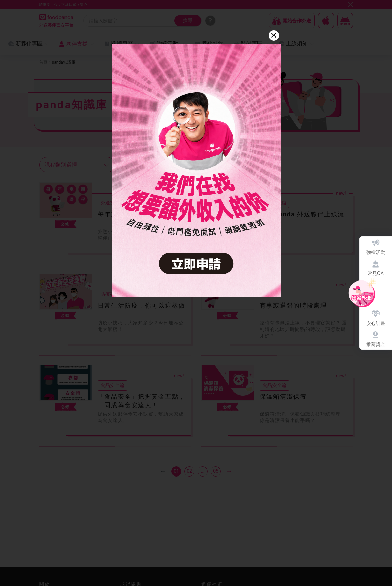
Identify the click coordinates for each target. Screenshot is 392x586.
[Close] (274, 35)
